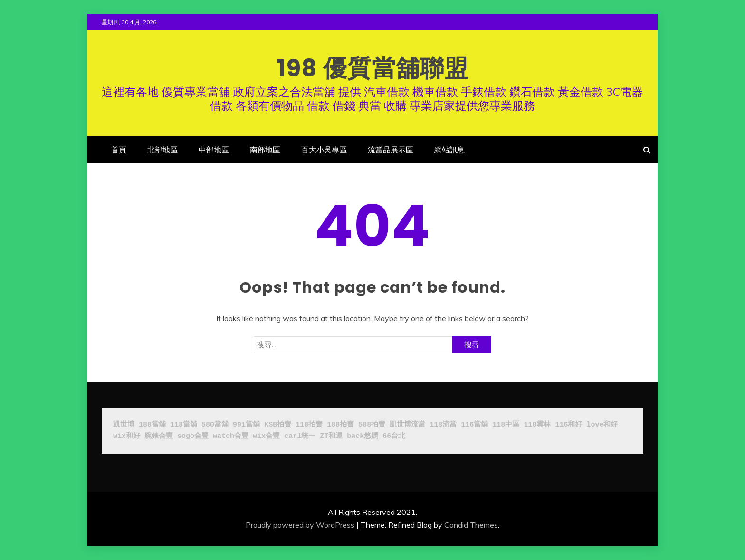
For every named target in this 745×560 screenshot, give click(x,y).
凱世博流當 (407, 425)
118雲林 (537, 425)
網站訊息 (449, 150)
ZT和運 (331, 436)
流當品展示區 (391, 150)
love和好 (602, 425)
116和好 (568, 425)
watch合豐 (231, 436)
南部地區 (265, 150)
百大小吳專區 (324, 150)
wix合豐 (266, 436)
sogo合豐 (193, 436)
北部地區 (162, 150)
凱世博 (124, 425)
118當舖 (184, 425)
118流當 (443, 425)
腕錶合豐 (159, 436)
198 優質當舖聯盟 (373, 68)
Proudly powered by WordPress (300, 525)
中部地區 (214, 150)
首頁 (119, 150)
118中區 (506, 425)
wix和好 (127, 436)
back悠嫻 (363, 436)
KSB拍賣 (278, 425)
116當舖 (474, 425)
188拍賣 (340, 425)
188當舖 (152, 425)
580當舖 (215, 425)
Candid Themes (471, 525)
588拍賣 (372, 425)
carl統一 (300, 436)
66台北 (394, 436)
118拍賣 (309, 425)
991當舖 (246, 425)
